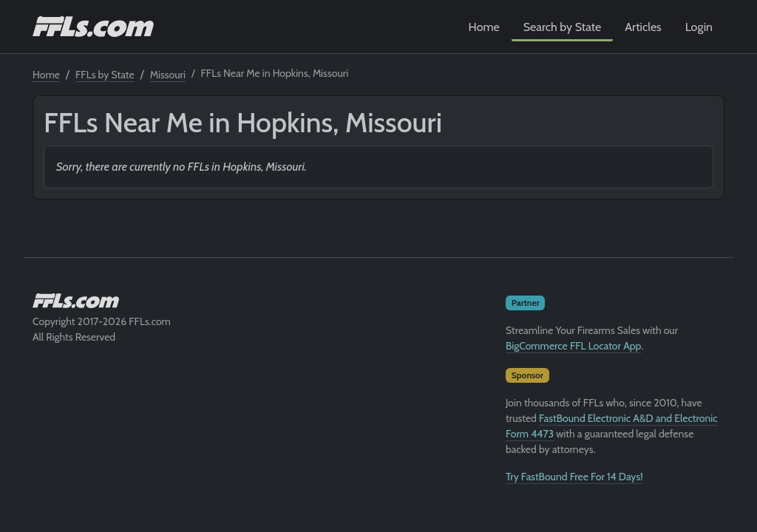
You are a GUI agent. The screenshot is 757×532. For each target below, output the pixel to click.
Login (699, 27)
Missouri (168, 75)
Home (484, 27)
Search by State (563, 27)
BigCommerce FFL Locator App (573, 346)
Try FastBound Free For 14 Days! (574, 477)
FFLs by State (105, 75)
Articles (643, 27)
